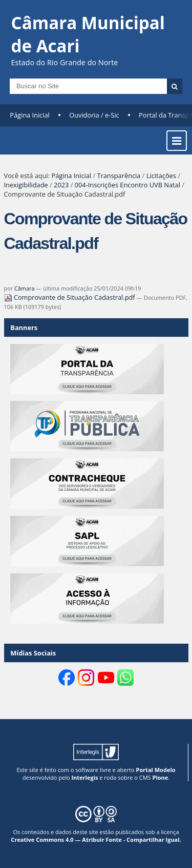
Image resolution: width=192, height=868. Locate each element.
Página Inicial (30, 115)
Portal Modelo (155, 770)
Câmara (25, 288)
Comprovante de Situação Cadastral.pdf (70, 297)
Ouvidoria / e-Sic (94, 115)
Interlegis (84, 777)
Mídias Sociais (33, 653)
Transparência (119, 176)
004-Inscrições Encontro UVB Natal (127, 185)
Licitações (161, 176)
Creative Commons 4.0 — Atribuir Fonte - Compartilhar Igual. (96, 840)
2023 (61, 185)
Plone (160, 777)
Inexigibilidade (26, 185)
